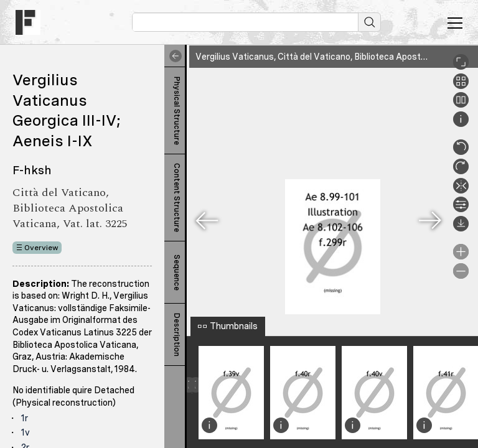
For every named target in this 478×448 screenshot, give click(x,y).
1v (26, 432)
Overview (41, 248)
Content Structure (177, 198)
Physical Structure (177, 111)
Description (177, 335)
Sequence (177, 273)
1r (25, 418)
